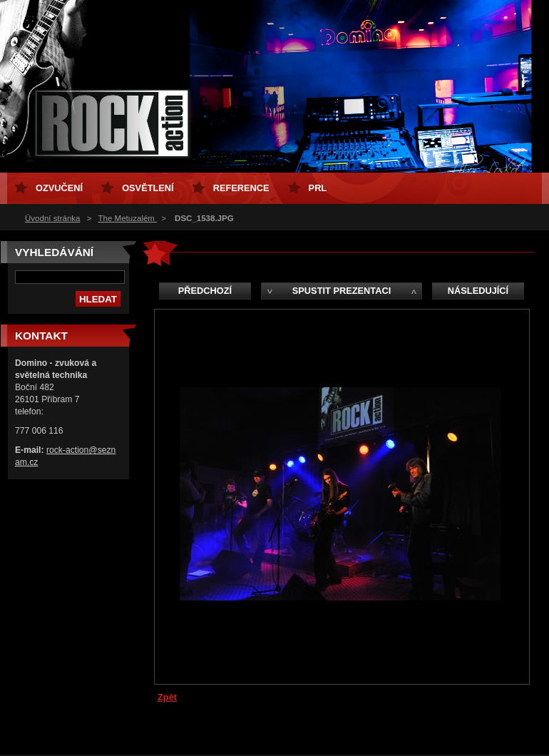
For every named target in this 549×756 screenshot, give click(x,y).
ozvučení (59, 188)
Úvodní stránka (52, 218)
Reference (241, 188)
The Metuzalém (128, 218)
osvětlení (148, 188)
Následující (478, 291)
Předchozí (205, 291)
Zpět (167, 697)
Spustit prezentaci (342, 291)
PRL (318, 188)
